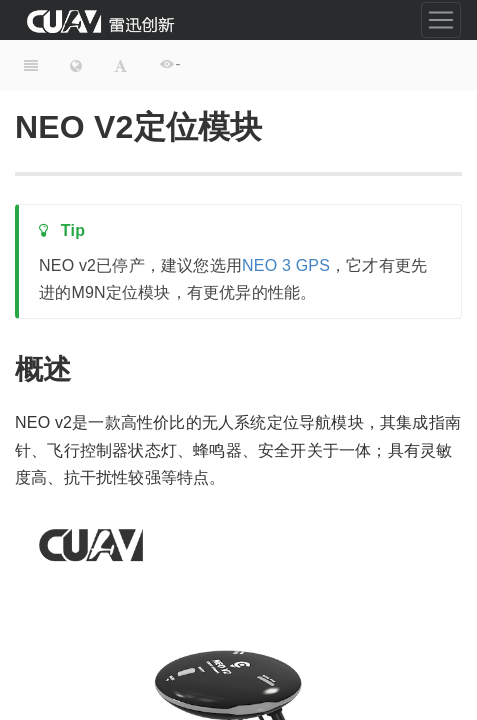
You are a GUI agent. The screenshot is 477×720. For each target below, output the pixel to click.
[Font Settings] (120, 65)
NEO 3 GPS (286, 265)
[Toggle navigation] (441, 20)
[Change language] (76, 65)
